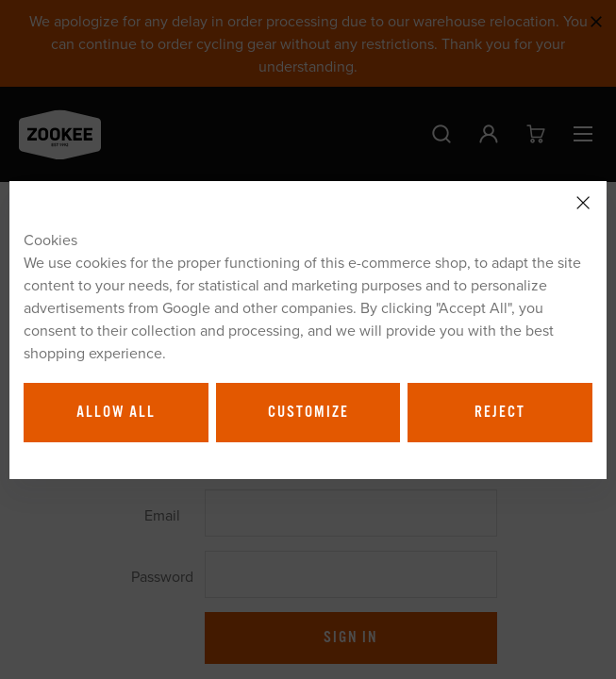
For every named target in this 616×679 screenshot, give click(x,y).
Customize (308, 412)
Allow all (116, 412)
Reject (500, 412)
